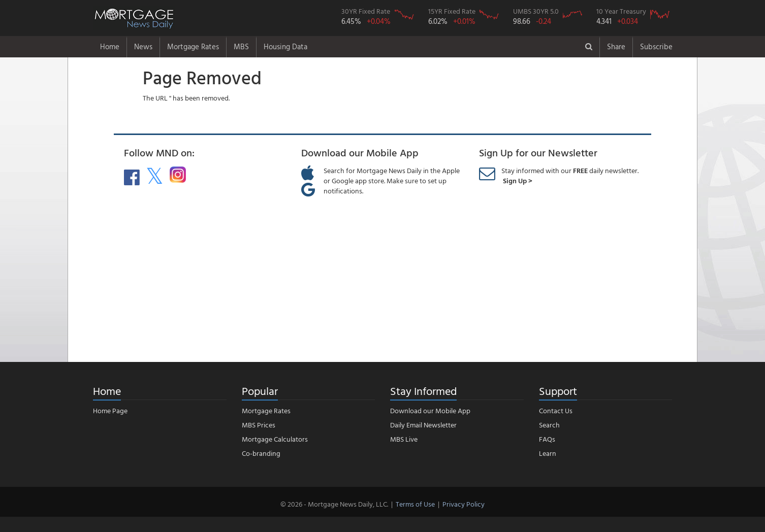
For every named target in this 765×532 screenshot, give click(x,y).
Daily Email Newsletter (423, 425)
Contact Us (556, 410)
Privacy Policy (464, 504)
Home (110, 46)
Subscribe (656, 46)
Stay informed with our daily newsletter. (570, 175)
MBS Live (404, 439)
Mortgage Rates (193, 46)
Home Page (110, 410)
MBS (241, 46)
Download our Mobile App (430, 410)
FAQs (547, 439)
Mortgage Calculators (275, 439)
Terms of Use (415, 504)
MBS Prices (259, 425)
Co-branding (261, 453)
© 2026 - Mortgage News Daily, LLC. (334, 504)
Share (616, 46)
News (143, 46)
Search (549, 425)
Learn (548, 453)
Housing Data (285, 46)
